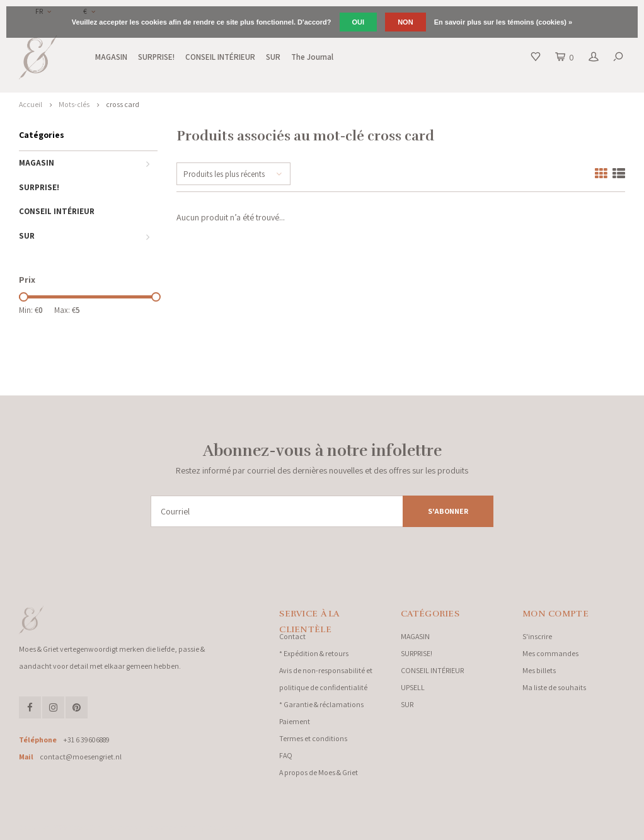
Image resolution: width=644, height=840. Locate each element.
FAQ (286, 755)
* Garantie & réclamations (321, 704)
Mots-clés (74, 104)
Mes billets (539, 670)
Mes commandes (550, 653)
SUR (273, 57)
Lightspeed (157, 827)
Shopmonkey (224, 827)
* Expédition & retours (314, 653)
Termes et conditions (313, 738)
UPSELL (413, 687)
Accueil (31, 104)
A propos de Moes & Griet (319, 772)
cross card (123, 104)
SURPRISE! (156, 57)
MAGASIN (111, 57)
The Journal (312, 57)
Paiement (295, 721)
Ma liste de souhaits (554, 687)
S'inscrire (537, 636)
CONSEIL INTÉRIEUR (220, 57)
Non (405, 22)
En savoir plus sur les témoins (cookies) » (503, 22)
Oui (359, 22)
